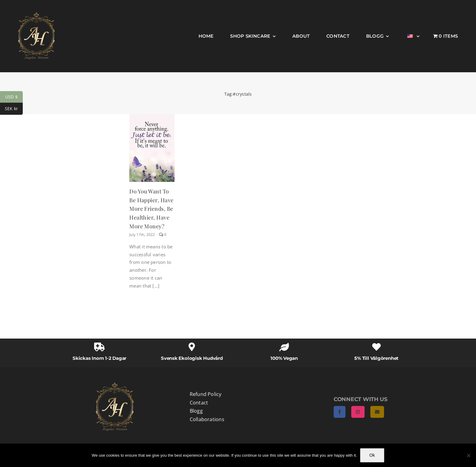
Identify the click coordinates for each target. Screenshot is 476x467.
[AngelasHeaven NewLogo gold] (115, 384)
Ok (372, 455)
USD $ (14, 97)
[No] (468, 455)
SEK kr (14, 109)
